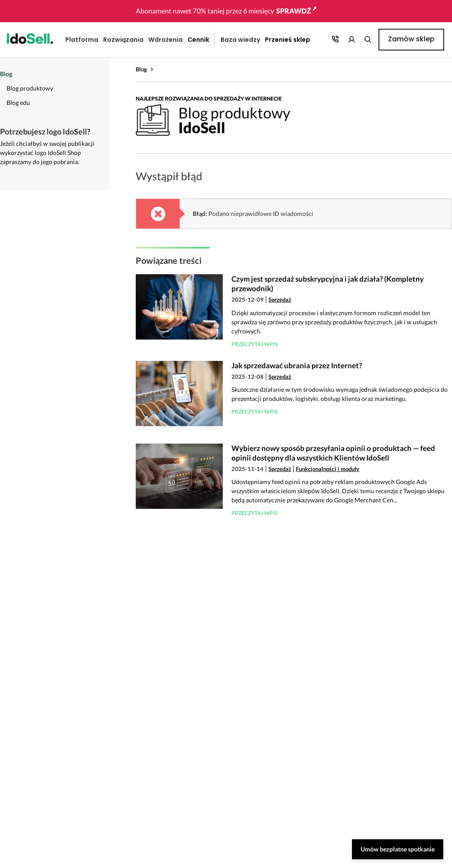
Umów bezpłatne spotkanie (398, 849)
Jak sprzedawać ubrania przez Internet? (297, 365)
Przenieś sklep (288, 40)
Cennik (198, 40)
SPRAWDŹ (296, 11)
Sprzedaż (280, 299)
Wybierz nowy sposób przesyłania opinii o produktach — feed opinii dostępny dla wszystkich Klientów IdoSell (333, 453)
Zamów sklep (411, 39)
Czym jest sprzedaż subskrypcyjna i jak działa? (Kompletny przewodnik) (328, 284)
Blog (141, 69)
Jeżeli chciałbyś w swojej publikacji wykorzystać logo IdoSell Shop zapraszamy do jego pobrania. (47, 153)
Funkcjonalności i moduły (328, 469)
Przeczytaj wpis (254, 344)
